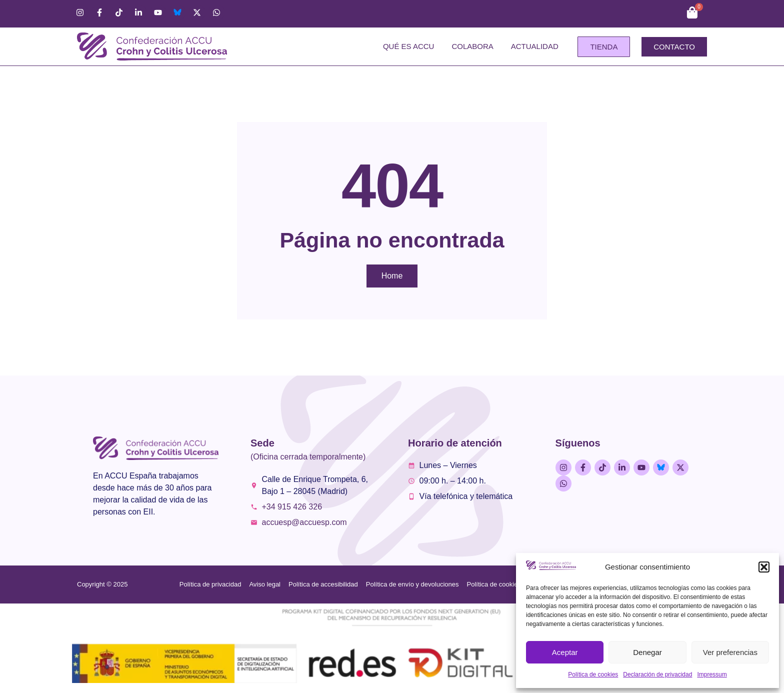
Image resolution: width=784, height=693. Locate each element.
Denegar (647, 652)
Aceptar (565, 652)
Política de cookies (593, 674)
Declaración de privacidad (657, 674)
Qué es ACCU (409, 46)
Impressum (712, 674)
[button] (764, 567)
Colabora (472, 46)
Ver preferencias (730, 652)
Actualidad (535, 46)
